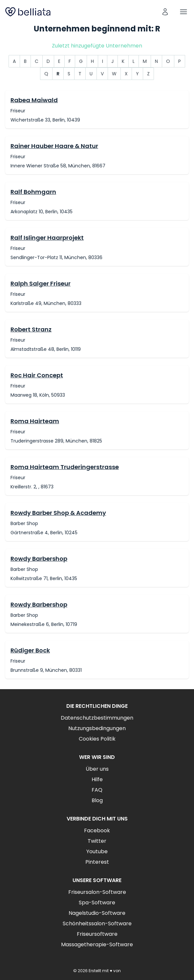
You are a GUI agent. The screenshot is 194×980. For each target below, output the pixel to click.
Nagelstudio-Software (97, 913)
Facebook (97, 830)
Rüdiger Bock (30, 650)
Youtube (97, 851)
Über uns (97, 769)
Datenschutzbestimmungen (97, 718)
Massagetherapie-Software (97, 944)
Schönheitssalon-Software (97, 923)
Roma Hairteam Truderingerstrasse (65, 467)
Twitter (97, 841)
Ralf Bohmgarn (33, 192)
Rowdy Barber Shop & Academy (58, 513)
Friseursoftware (97, 934)
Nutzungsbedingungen (97, 728)
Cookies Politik (97, 739)
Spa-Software (97, 903)
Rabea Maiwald (34, 100)
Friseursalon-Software (97, 892)
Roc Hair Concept (37, 375)
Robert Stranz (31, 329)
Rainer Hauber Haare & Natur (54, 146)
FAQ (97, 790)
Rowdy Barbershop (39, 559)
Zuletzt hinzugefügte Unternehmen (97, 46)
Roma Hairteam (35, 421)
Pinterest (97, 862)
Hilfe (97, 779)
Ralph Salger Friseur (41, 283)
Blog (97, 800)
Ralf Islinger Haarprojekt (47, 238)
